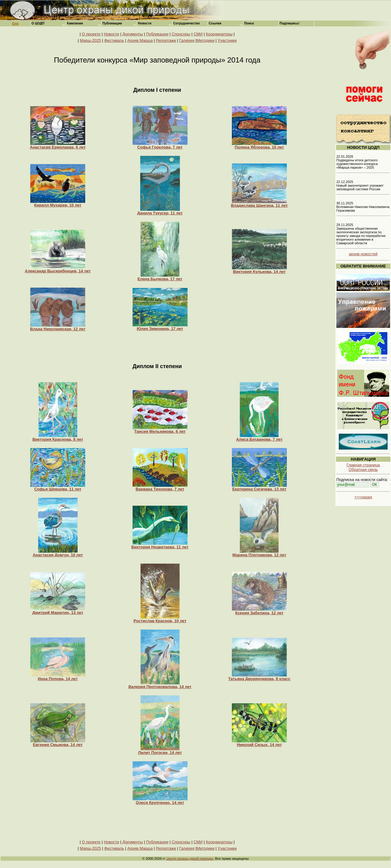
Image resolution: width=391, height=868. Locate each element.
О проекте (91, 34)
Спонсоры (181, 34)
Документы (133, 34)
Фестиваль (114, 40)
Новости (111, 34)
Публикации (157, 34)
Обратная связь (363, 470)
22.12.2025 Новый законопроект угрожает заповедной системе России (360, 185)
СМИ (198, 34)
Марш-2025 (90, 40)
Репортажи (166, 40)
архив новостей (363, 254)
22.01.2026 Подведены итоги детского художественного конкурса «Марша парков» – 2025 (357, 162)
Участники (227, 40)
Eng (15, 23)
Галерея (187, 40)
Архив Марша (140, 40)
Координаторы (219, 34)
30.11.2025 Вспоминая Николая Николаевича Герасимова (363, 207)
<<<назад (363, 497)
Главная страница (363, 465)
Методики (206, 40)
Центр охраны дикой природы (190, 859)
